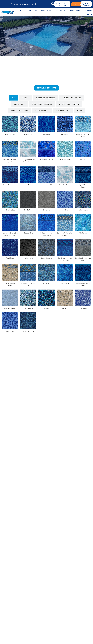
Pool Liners (69, 11)
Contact (89, 15)
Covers (42, 11)
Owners (89, 11)
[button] (11, 4)
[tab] (14, 98)
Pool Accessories (55, 11)
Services (80, 11)
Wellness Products (29, 11)
